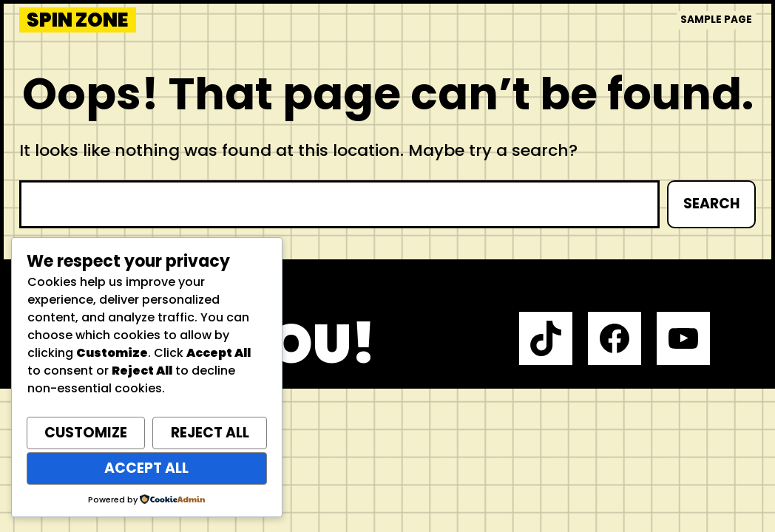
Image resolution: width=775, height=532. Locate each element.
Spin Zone (77, 20)
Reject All (210, 433)
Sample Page (716, 20)
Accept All (146, 468)
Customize (86, 433)
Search (711, 204)
